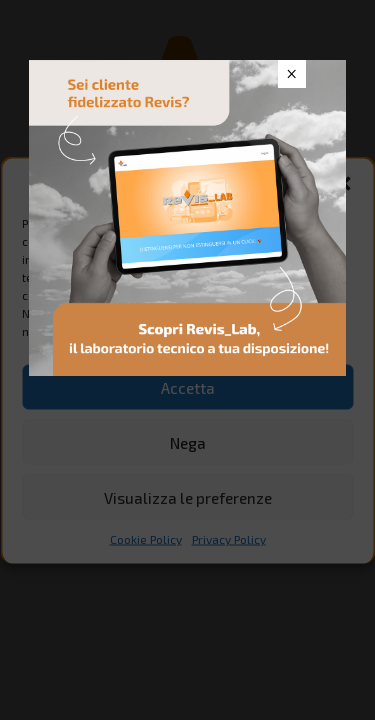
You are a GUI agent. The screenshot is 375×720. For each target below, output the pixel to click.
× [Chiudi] (291, 74)
